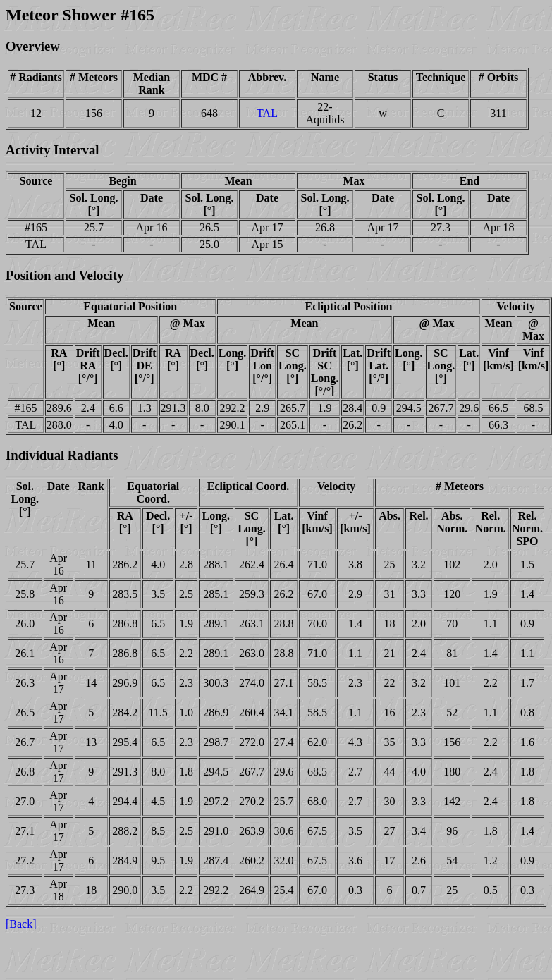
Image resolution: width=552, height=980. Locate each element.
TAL (267, 113)
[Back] (21, 924)
